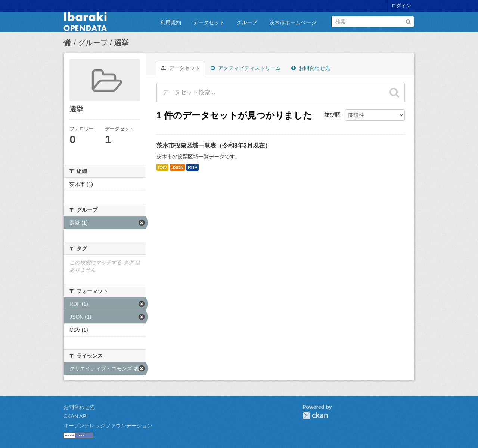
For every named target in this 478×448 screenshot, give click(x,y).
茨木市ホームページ (293, 22)
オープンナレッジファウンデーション (108, 426)
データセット (209, 22)
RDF (192, 167)
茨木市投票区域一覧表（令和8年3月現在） (214, 146)
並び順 (332, 115)
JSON (177, 167)
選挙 (121, 43)
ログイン (401, 6)
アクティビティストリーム (246, 68)
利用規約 (171, 22)
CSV (162, 167)
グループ (247, 22)
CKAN (315, 415)
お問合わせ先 (311, 68)
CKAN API (76, 416)
